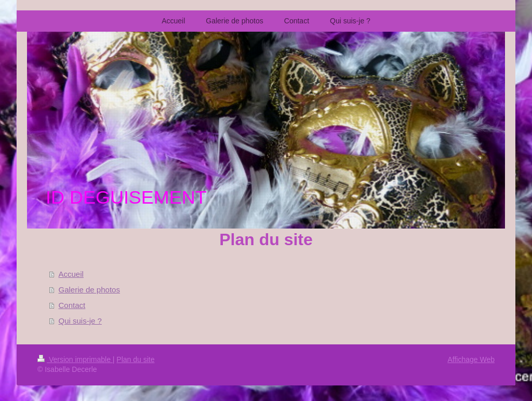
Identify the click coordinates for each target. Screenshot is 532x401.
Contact (72, 305)
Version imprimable (75, 359)
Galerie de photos (89, 290)
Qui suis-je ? (80, 321)
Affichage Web (471, 359)
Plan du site (135, 359)
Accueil (71, 274)
